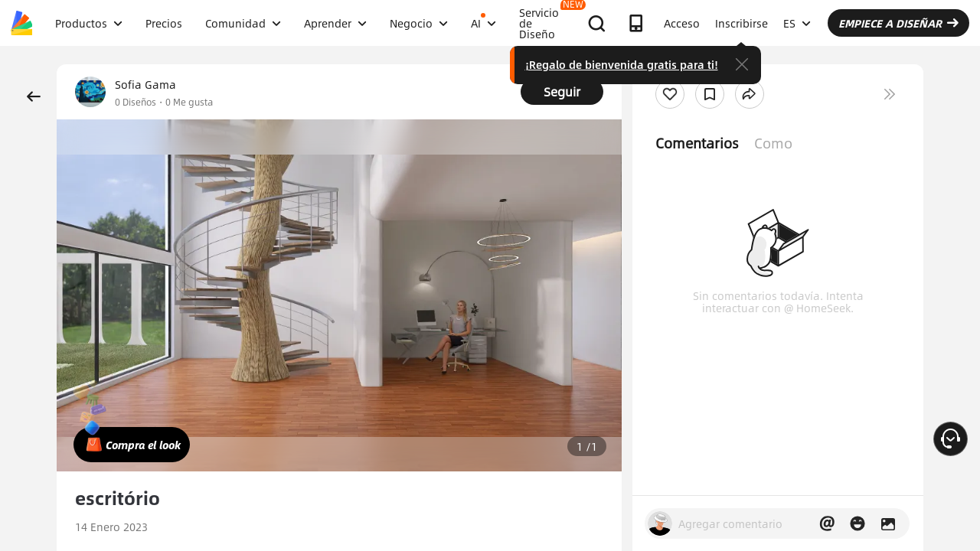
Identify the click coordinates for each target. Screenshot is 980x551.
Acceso (682, 23)
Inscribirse (742, 23)
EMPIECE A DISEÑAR (898, 23)
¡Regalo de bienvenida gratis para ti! (622, 64)
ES (797, 23)
